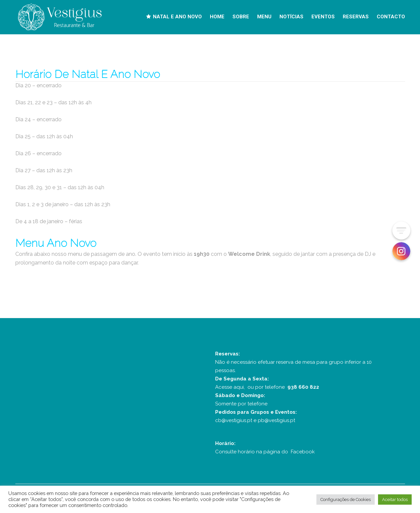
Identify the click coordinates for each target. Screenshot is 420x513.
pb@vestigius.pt (276, 420)
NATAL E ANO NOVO (174, 17)
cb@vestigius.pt (234, 420)
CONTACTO (391, 17)
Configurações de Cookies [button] (346, 500)
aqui (239, 387)
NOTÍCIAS (291, 17)
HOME (217, 17)
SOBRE (241, 17)
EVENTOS (323, 17)
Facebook (303, 452)
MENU (264, 17)
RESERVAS (356, 17)
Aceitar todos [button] (395, 500)
